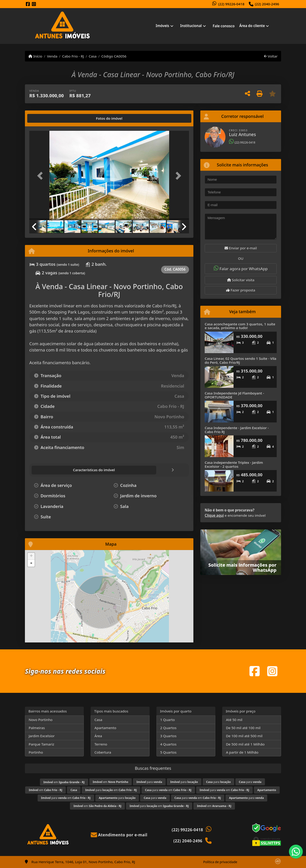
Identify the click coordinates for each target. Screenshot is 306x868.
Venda (52, 56)
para (149, 782)
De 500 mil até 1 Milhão (245, 744)
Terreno (101, 744)
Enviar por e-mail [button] (241, 248)
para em (111, 790)
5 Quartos (168, 752)
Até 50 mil (234, 720)
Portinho (36, 752)
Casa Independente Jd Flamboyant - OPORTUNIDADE (234, 395)
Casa (93, 56)
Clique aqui (214, 515)
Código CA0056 (114, 56)
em (64, 782)
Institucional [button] (191, 26)
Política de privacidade (220, 862)
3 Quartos (168, 736)
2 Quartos (168, 728)
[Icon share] (28, 4)
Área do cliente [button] (252, 26)
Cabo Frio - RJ (73, 56)
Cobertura (103, 752)
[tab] (44, 118)
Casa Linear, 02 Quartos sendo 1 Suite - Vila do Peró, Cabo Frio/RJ (240, 360)
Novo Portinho (40, 720)
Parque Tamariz (41, 744)
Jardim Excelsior (42, 736)
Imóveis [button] (162, 26)
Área (98, 736)
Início (35, 56)
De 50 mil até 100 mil (243, 728)
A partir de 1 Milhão (242, 752)
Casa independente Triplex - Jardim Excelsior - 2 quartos (234, 464)
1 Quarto (167, 720)
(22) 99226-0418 (231, 4)
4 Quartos (168, 744)
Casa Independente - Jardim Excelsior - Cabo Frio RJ (237, 430)
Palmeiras (37, 728)
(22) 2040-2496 (267, 4)
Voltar (271, 56)
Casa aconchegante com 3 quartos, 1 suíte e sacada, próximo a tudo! (240, 326)
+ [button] (31, 556)
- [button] (31, 563)
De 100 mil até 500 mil (244, 736)
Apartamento (105, 728)
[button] (41, 176)
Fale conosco (224, 26)
